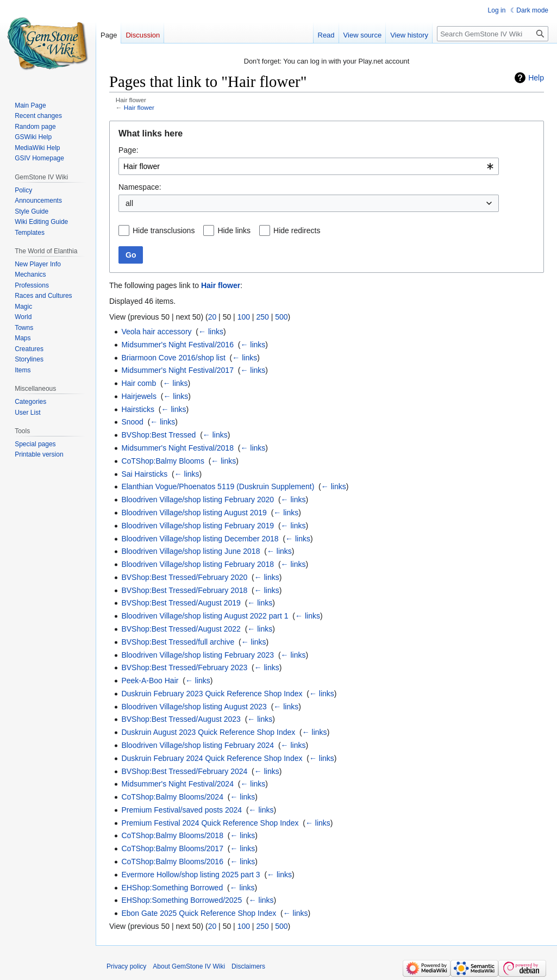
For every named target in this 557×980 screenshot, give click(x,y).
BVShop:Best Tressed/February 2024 (184, 771)
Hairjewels (139, 396)
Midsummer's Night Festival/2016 (177, 345)
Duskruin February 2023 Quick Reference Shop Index (212, 694)
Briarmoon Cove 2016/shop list (173, 358)
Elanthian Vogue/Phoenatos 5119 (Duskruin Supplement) (218, 486)
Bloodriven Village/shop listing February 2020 (198, 500)
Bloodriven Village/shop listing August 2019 (194, 513)
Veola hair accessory (156, 332)
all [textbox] (129, 203)
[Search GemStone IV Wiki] (493, 34)
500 (281, 317)
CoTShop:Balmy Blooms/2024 (172, 797)
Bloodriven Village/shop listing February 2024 (198, 745)
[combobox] (309, 166)
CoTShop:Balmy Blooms (163, 461)
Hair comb (139, 383)
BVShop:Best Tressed (158, 435)
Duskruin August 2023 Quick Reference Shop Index (208, 732)
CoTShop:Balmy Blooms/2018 (172, 835)
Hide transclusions (164, 230)
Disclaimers (248, 966)
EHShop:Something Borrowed (172, 888)
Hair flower (139, 107)
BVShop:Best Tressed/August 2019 (181, 603)
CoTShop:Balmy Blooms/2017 (172, 848)
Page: (129, 150)
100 (244, 317)
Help (536, 78)
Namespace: (140, 187)
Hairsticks (138, 409)
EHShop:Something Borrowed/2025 (182, 900)
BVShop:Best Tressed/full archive (178, 642)
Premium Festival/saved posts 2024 (182, 810)
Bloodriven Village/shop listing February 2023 (198, 655)
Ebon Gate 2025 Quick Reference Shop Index (199, 913)
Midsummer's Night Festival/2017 (177, 370)
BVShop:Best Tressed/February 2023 (184, 667)
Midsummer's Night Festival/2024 (177, 784)
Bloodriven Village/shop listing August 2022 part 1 (205, 616)
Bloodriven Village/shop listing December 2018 (200, 539)
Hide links (234, 230)
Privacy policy (126, 966)
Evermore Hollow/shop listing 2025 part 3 (190, 875)
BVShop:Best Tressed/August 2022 (181, 629)
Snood (132, 422)
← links (211, 332)
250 (262, 317)
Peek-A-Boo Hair (150, 681)
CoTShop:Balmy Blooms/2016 (172, 862)
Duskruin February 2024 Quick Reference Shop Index (212, 758)
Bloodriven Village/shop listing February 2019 (198, 526)
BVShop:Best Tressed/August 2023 (181, 719)
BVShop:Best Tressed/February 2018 (184, 590)
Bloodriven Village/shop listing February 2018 (198, 564)
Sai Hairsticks (144, 474)
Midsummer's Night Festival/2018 (177, 448)
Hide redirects (297, 230)
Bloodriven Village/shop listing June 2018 (190, 551)
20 (212, 317)
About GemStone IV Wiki (189, 966)
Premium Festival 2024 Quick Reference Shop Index (210, 823)
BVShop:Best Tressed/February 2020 (184, 577)
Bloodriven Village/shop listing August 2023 (194, 707)
